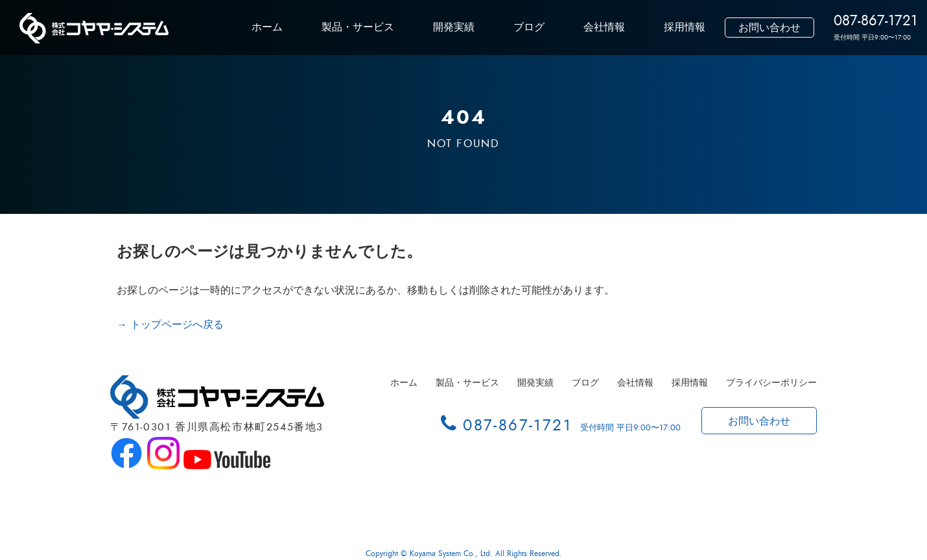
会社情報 (604, 27)
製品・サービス (358, 27)
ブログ (529, 27)
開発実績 (454, 27)
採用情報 (685, 27)
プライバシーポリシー (771, 383)
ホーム (267, 27)
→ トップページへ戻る (170, 325)
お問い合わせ (769, 28)
